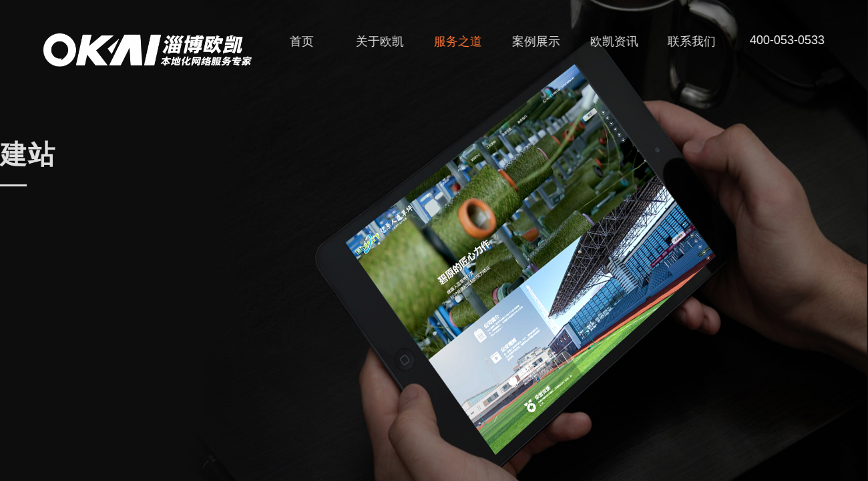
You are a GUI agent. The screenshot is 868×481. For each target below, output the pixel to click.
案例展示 (540, 41)
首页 (306, 41)
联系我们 (696, 41)
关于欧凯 (384, 41)
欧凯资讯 (618, 41)
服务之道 (462, 41)
